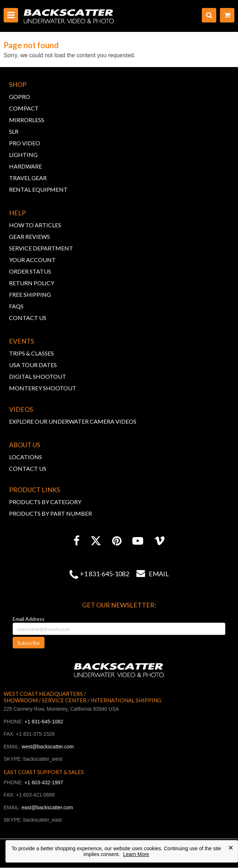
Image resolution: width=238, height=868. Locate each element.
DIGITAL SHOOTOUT (38, 376)
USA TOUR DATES (33, 365)
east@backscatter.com (47, 807)
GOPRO (20, 97)
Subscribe (29, 643)
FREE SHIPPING (30, 294)
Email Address (29, 619)
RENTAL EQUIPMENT (38, 189)
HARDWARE (25, 166)
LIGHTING (23, 155)
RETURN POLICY (32, 283)
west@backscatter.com (48, 747)
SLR (14, 131)
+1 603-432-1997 (44, 782)
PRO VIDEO (25, 143)
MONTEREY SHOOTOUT (43, 388)
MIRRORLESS (27, 120)
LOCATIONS (25, 457)
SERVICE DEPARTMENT (41, 248)
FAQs (16, 306)
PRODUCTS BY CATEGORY (45, 502)
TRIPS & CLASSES (31, 353)
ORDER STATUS (30, 271)
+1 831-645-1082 (105, 574)
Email (149, 574)
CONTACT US (28, 318)
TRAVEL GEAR (28, 178)
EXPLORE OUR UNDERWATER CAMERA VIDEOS (73, 421)
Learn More (136, 854)
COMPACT (24, 108)
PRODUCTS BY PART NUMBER (50, 513)
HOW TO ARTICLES (35, 225)
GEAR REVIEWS (29, 236)
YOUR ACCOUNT (32, 260)
